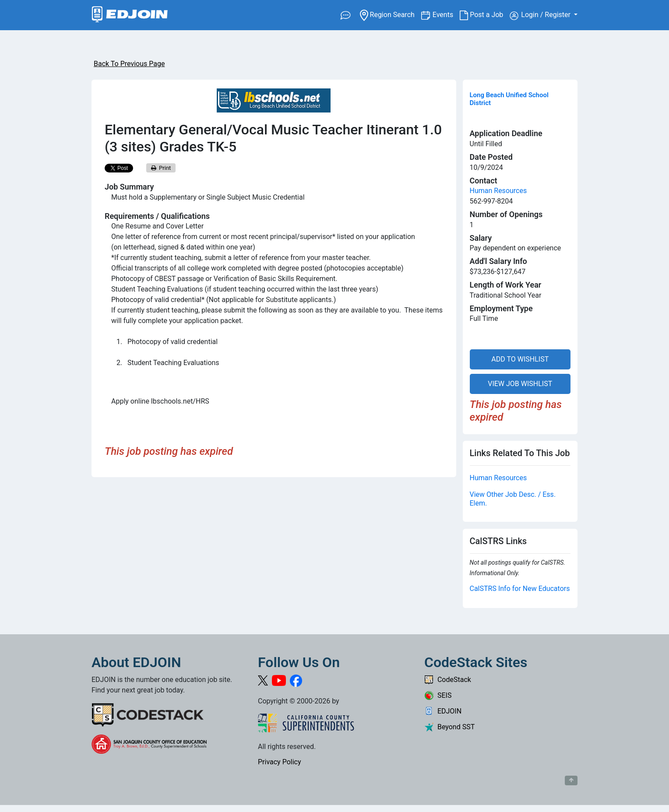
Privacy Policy (280, 762)
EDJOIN (443, 711)
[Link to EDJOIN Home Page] (130, 15)
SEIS (438, 695)
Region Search (390, 14)
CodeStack (448, 680)
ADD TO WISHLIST (520, 359)
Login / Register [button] (541, 15)
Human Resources (498, 191)
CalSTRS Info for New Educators (520, 589)
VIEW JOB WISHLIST (520, 384)
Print (161, 168)
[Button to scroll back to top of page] (571, 780)
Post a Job (485, 15)
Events (446, 14)
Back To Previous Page (129, 64)
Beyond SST (449, 727)
